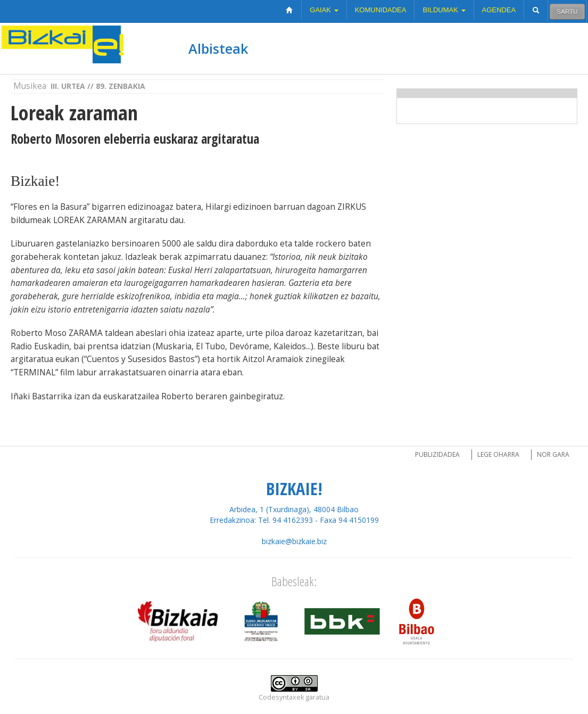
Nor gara (553, 454)
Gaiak (324, 10)
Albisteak (218, 48)
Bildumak (444, 10)
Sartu (567, 11)
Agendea (499, 10)
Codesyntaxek (281, 697)
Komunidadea (381, 10)
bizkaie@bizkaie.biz (294, 541)
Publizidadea (437, 454)
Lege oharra (498, 454)
